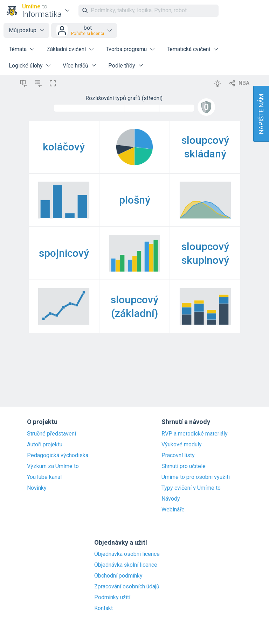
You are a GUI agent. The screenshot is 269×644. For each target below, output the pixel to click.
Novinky (37, 488)
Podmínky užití (112, 597)
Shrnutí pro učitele (184, 466)
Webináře (173, 510)
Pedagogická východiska (58, 455)
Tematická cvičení (188, 49)
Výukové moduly (182, 445)
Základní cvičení (66, 49)
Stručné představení (51, 434)
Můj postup (23, 30)
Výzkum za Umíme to (53, 466)
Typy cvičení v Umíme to (191, 488)
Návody (171, 499)
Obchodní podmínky (118, 576)
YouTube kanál (44, 477)
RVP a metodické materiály (195, 434)
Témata (18, 49)
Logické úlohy (26, 66)
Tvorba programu (126, 49)
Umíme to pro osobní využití (196, 477)
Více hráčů (75, 66)
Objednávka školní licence (126, 565)
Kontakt (104, 608)
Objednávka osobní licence (127, 554)
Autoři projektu (45, 445)
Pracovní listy (178, 455)
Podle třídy (122, 66)
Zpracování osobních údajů (127, 587)
